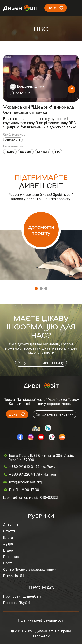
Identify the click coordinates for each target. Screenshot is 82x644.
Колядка (43, 152)
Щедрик (26, 152)
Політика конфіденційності (41, 620)
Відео (8, 550)
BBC (57, 152)
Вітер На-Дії (14, 576)
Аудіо (8, 544)
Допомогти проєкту (41, 230)
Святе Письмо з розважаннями (30, 569)
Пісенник (11, 557)
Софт (8, 563)
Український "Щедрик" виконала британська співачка (39, 109)
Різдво (10, 152)
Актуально (13, 140)
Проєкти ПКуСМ (17, 603)
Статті (9, 531)
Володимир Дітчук (31, 87)
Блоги (8, 538)
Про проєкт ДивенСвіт (22, 596)
